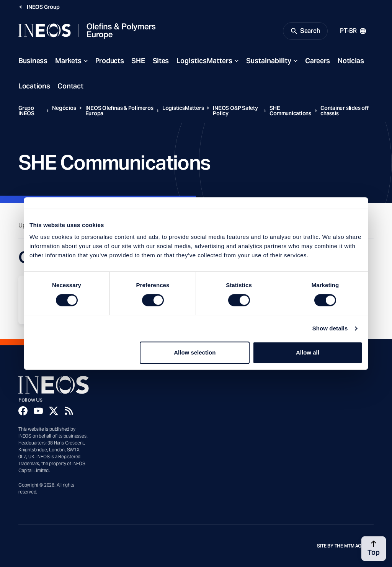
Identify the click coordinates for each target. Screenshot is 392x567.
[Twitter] (54, 411)
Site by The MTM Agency (345, 546)
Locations (34, 86)
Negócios (64, 108)
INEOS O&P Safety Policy (235, 111)
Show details (330, 328)
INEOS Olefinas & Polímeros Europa (119, 111)
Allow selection (195, 352)
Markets (68, 61)
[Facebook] (23, 411)
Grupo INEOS (26, 111)
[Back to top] (374, 549)
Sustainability (269, 61)
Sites (161, 61)
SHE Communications (290, 111)
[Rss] (69, 411)
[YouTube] (38, 411)
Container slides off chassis (345, 111)
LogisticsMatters (204, 61)
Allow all (308, 352)
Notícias (351, 61)
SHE (138, 61)
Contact (70, 86)
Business (33, 61)
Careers (318, 61)
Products (110, 61)
